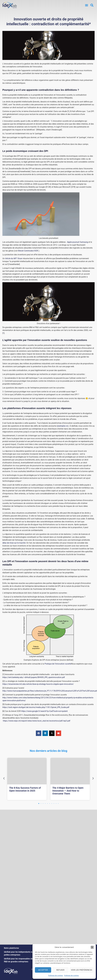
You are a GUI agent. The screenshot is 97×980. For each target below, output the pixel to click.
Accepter (43, 970)
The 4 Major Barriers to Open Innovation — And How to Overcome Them (68, 791)
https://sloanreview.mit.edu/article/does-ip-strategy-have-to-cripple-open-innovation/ (38, 684)
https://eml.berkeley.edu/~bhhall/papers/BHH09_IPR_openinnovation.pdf (34, 677)
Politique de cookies (56, 975)
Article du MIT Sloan (14, 258)
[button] (92, 947)
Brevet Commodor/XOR (28, 251)
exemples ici (63, 426)
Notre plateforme (11, 948)
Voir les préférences (82, 970)
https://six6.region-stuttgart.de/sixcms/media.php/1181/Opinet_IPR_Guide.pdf (36, 707)
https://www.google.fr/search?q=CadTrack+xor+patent (44, 711)
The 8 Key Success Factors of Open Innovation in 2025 (25, 789)
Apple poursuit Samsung (78, 242)
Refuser (60, 970)
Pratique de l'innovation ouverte (58, 664)
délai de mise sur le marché (14, 543)
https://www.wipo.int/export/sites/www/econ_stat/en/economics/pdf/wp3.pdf (37, 721)
